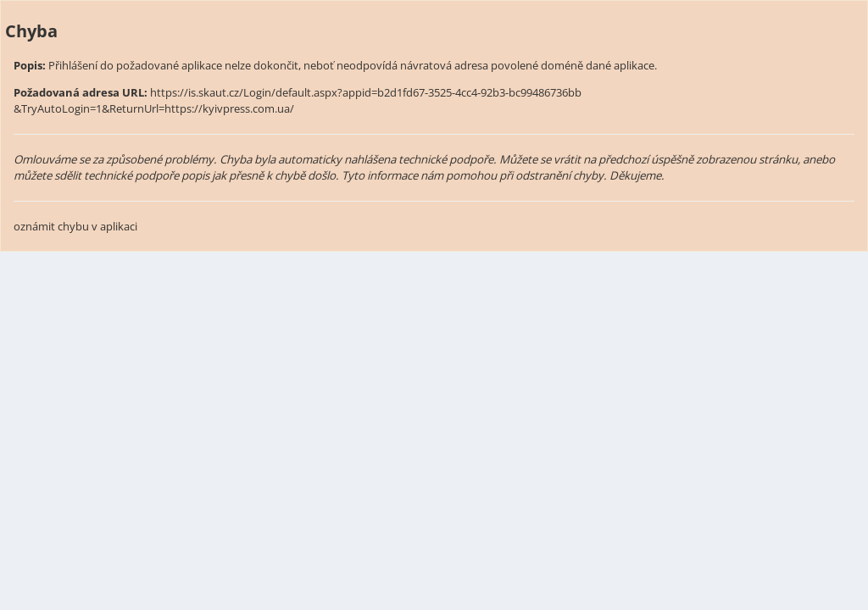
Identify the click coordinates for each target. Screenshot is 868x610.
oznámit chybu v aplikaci (75, 226)
